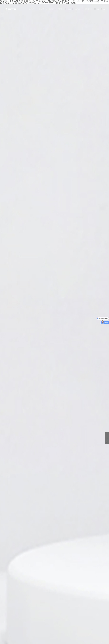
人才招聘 (78, 9)
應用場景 (51, 9)
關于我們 (61, 9)
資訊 (69, 9)
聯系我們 (87, 9)
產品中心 (42, 9)
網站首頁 (32, 9)
